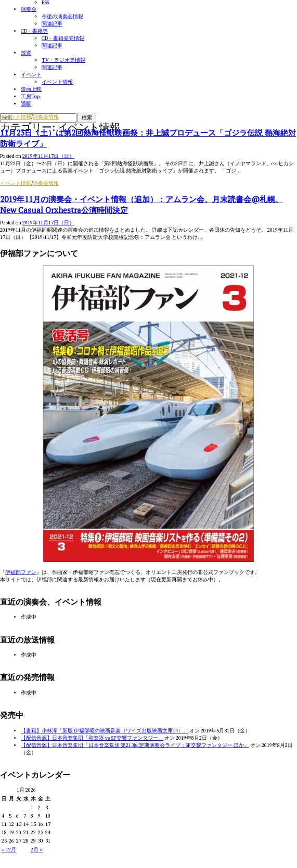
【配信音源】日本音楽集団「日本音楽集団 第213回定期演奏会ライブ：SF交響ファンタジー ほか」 (135, 745)
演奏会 (29, 9)
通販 (26, 104)
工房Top (30, 97)
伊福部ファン (21, 572)
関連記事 (52, 24)
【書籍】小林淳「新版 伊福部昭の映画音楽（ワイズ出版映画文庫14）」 (105, 731)
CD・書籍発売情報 (63, 38)
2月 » (37, 850)
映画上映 (31, 89)
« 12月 (9, 850)
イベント (31, 75)
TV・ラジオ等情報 (63, 60)
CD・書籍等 (34, 31)
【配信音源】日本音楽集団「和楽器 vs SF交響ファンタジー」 (92, 738)
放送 (26, 53)
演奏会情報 (46, 117)
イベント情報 (57, 82)
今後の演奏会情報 (62, 17)
